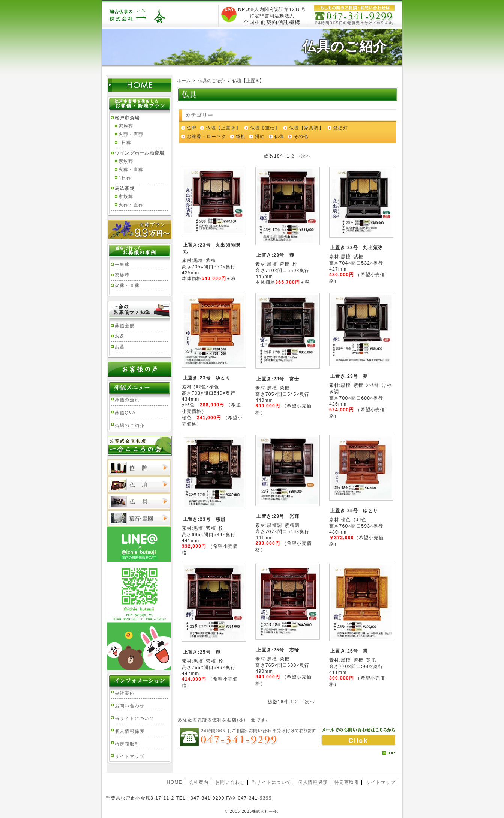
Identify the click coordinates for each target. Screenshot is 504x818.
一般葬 (122, 265)
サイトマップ (130, 756)
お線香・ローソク (207, 137)
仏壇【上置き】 (223, 128)
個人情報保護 (130, 731)
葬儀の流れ (127, 400)
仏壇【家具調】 (307, 128)
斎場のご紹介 (130, 426)
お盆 (120, 336)
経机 (241, 137)
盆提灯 (341, 128)
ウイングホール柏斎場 (139, 153)
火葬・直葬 (131, 134)
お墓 (120, 347)
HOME (174, 782)
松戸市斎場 (127, 118)
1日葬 (125, 143)
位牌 (192, 128)
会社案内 (125, 693)
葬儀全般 (125, 326)
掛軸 (260, 137)
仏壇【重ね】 (265, 128)
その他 (301, 137)
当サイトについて (135, 719)
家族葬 (126, 126)
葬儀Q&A (125, 413)
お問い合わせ (130, 706)
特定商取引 (127, 744)
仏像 (279, 137)
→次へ (304, 156)
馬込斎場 (125, 188)
